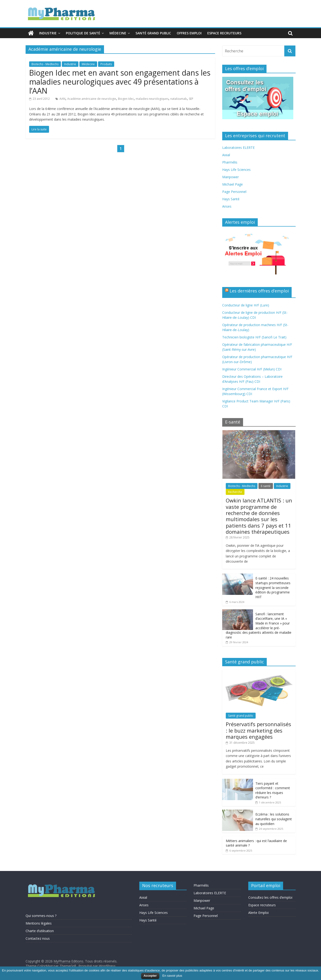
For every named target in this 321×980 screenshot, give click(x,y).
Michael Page (233, 184)
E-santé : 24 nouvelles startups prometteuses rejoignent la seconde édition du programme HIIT (273, 587)
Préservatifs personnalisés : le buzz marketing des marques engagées (258, 730)
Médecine (118, 33)
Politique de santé (83, 33)
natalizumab (179, 99)
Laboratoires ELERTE (238, 148)
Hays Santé (231, 199)
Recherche (235, 492)
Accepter (150, 976)
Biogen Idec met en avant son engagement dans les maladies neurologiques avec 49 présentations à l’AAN (120, 82)
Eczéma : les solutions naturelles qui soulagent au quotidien (274, 819)
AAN (62, 99)
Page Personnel (234, 192)
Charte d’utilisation (40, 931)
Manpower (231, 177)
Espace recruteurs (224, 33)
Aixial (226, 155)
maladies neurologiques (152, 99)
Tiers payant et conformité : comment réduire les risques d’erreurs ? (273, 790)
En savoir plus (172, 976)
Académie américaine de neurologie (92, 99)
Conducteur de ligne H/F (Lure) (246, 305)
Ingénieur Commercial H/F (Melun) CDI (252, 369)
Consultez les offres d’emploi (270, 897)
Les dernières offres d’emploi (259, 291)
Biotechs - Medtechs (45, 64)
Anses (227, 206)
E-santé (266, 486)
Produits (106, 64)
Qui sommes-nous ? (41, 916)
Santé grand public (153, 33)
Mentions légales (39, 923)
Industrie (48, 33)
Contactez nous (38, 938)
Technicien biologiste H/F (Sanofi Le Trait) (254, 337)
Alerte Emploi (258, 913)
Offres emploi (189, 33)
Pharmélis (230, 162)
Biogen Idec (126, 99)
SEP (191, 99)
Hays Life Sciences (236, 170)
